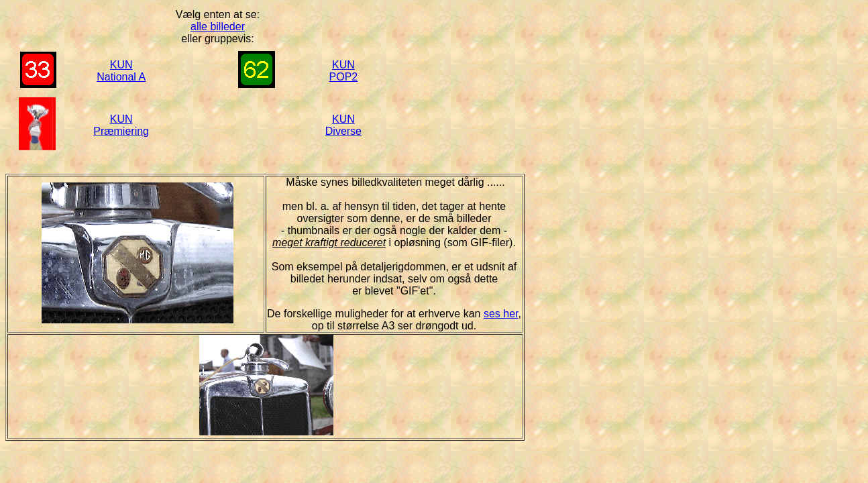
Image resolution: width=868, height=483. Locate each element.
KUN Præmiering (121, 125)
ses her (501, 314)
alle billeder (218, 26)
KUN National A (121, 71)
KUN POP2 (344, 71)
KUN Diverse (343, 125)
